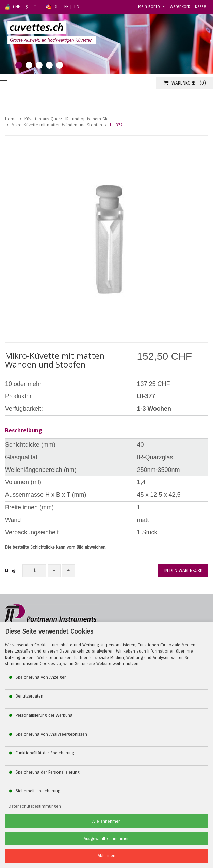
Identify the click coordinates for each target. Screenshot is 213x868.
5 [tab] (60, 65)
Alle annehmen (106, 821)
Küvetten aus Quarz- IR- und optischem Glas (68, 119)
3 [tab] (39, 65)
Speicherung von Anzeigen (41, 677)
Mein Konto (152, 6)
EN (77, 7)
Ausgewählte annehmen (107, 839)
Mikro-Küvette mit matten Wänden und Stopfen (57, 125)
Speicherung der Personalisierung (48, 772)
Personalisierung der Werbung (44, 715)
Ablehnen (106, 856)
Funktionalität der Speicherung (45, 753)
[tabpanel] (106, 44)
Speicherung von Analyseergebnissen (51, 734)
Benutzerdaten (29, 696)
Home (11, 119)
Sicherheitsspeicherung (38, 791)
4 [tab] (49, 65)
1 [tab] (19, 65)
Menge (11, 571)
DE (56, 7)
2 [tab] (29, 65)
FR (67, 7)
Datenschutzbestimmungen (35, 806)
